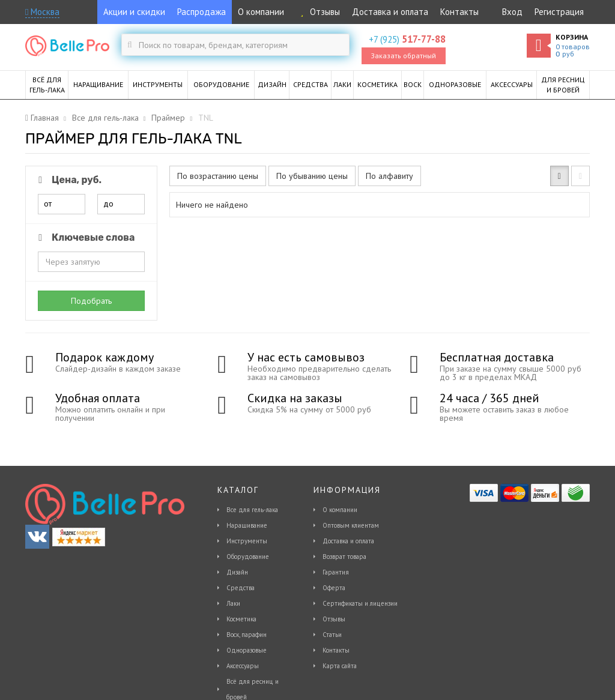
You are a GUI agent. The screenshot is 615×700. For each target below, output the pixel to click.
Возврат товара (344, 557)
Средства (241, 588)
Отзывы (318, 12)
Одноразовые (247, 650)
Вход (512, 12)
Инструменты (247, 541)
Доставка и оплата (390, 12)
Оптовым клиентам (351, 525)
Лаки (233, 603)
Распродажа (201, 12)
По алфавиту (389, 176)
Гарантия (336, 572)
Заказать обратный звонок (403, 58)
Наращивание (247, 525)
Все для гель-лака (252, 510)
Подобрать (91, 301)
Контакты (459, 12)
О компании (261, 12)
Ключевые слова (84, 237)
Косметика (241, 619)
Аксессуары (243, 666)
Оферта (334, 588)
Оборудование (248, 557)
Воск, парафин (247, 635)
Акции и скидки (134, 12)
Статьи (332, 635)
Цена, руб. (68, 180)
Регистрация (559, 12)
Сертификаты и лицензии (360, 603)
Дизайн (237, 572)
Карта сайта (340, 666)
